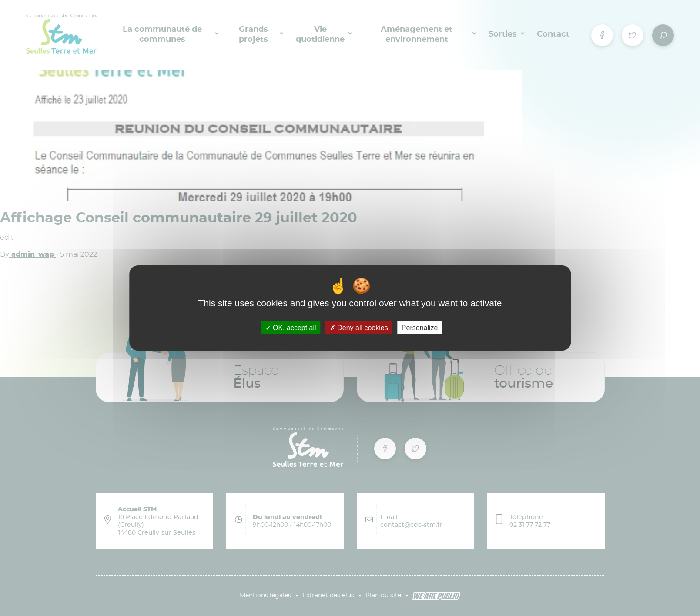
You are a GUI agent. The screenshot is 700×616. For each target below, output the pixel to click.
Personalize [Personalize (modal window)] (420, 328)
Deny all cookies (359, 328)
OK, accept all (291, 328)
